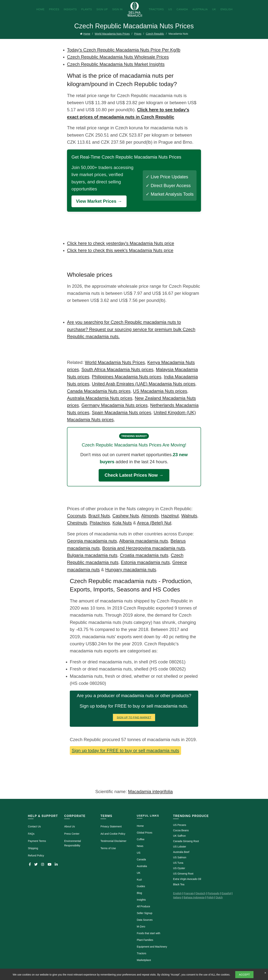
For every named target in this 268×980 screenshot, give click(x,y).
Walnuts (189, 516)
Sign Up (102, 9)
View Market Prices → (99, 201)
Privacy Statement (111, 826)
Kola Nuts (122, 523)
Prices (54, 9)
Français (189, 893)
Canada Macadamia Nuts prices (99, 391)
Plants (86, 9)
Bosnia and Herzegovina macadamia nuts (143, 548)
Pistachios (100, 523)
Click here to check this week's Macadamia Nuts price (120, 250)
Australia (200, 9)
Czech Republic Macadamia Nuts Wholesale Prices (118, 57)
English (227, 9)
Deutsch (201, 893)
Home (40, 9)
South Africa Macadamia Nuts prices (117, 369)
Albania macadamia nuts (144, 541)
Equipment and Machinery (152, 947)
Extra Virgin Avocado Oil (187, 879)
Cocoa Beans (181, 830)
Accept (244, 975)
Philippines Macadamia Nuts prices (127, 377)
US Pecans (180, 825)
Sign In (117, 9)
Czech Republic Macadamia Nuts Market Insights (116, 64)
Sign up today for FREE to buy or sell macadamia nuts (125, 751)
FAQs (31, 834)
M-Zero (141, 927)
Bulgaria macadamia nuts (92, 555)
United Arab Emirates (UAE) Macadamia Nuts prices (143, 384)
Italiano (177, 897)
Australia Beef (181, 852)
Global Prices (145, 833)
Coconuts (76, 516)
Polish (210, 897)
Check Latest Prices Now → (134, 475)
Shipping (33, 848)
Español (226, 893)
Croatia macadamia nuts (144, 555)
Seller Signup (145, 913)
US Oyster (179, 868)
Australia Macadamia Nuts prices (100, 398)
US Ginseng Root (183, 874)
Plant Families (145, 940)
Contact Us (34, 826)
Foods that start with (149, 933)
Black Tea (179, 884)
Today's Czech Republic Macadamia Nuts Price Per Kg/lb (124, 50)
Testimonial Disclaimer (113, 841)
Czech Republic (155, 34)
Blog (139, 893)
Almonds (150, 516)
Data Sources (145, 920)
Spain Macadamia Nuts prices (121, 412)
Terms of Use (108, 848)
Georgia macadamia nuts (92, 541)
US (170, 9)
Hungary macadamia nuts (131, 570)
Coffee (141, 839)
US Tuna (178, 863)
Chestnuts (77, 523)
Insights (70, 9)
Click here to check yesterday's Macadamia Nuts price (121, 243)
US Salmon (180, 857)
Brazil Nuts (99, 516)
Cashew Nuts (126, 516)
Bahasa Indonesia (194, 897)
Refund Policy (36, 856)
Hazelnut (170, 516)
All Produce (143, 906)
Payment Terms (37, 841)
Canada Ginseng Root (186, 841)
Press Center (72, 834)
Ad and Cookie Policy (113, 834)
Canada (182, 9)
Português (213, 893)
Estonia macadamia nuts (145, 562)
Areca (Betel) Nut (154, 523)
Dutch (219, 897)
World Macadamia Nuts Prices (112, 34)
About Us (70, 826)
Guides (141, 886)
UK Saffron (179, 836)
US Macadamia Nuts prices (160, 391)
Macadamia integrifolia (150, 792)
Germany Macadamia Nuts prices (114, 405)
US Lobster (180, 847)
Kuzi (139, 880)
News (140, 846)
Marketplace (144, 960)
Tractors (156, 9)
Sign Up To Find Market (134, 717)
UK (214, 9)
